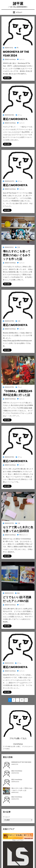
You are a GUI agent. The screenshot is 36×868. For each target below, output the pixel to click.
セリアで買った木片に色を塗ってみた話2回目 (18, 529)
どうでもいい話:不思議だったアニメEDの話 (17, 599)
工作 (19, 247)
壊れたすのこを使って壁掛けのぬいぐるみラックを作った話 (17, 255)
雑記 (19, 593)
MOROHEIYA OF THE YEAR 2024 (16, 54)
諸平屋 (18, 4)
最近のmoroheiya (15, 119)
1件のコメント (23, 535)
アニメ (20, 387)
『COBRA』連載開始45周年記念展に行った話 (18, 393)
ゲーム (20, 115)
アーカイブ (6, 817)
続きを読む (7, 78)
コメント (22, 59)
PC (18, 48)
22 (22, 700)
